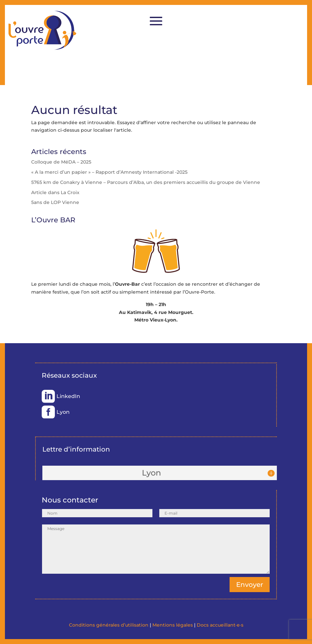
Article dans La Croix (55, 192)
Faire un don (255, 17)
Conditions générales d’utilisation (109, 625)
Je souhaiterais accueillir (255, 70)
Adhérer (254, 35)
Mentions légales (173, 625)
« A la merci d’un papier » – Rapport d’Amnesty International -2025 (109, 172)
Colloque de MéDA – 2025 (61, 162)
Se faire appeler (254, 52)
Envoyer (250, 585)
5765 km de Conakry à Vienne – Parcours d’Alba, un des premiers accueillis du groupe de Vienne (146, 182)
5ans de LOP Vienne (55, 202)
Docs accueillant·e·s (220, 625)
